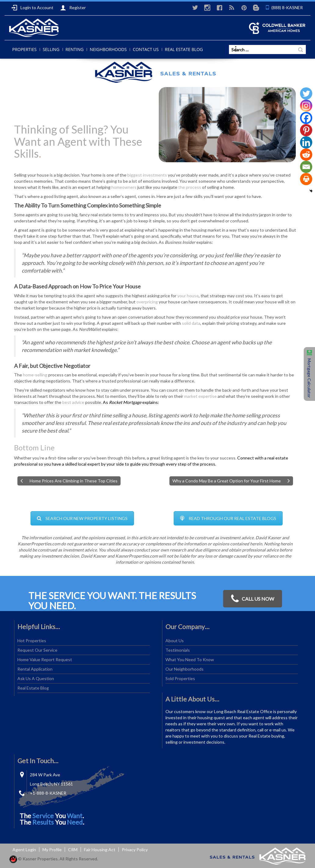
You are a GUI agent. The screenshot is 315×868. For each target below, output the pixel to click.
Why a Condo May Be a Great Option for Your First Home (227, 481)
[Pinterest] (306, 130)
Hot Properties (32, 641)
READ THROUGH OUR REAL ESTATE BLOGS (228, 518)
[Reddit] (306, 155)
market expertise (200, 396)
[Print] (306, 179)
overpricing (147, 302)
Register (73, 8)
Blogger (256, 8)
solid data (191, 323)
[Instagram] (306, 106)
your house (188, 296)
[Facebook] (306, 118)
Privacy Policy (135, 850)
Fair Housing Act (100, 850)
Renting (75, 49)
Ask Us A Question (36, 678)
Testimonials (178, 650)
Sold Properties (180, 678)
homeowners (124, 187)
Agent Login (24, 850)
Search (301, 50)
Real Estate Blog (184, 49)
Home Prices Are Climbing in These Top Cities (74, 481)
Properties (24, 49)
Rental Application (35, 669)
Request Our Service (37, 650)
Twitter (195, 8)
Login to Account (32, 8)
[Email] (306, 167)
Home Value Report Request (45, 659)
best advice (73, 402)
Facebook (219, 8)
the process (190, 187)
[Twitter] (306, 93)
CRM (73, 850)
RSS (232, 8)
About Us (175, 641)
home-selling (35, 375)
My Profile (52, 850)
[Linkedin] (306, 142)
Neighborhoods (108, 49)
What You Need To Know (190, 659)
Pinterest (244, 8)
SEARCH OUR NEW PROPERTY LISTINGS (82, 518)
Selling (51, 49)
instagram (207, 8)
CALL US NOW (253, 599)
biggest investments (147, 175)
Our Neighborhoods (185, 669)
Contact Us (146, 49)
